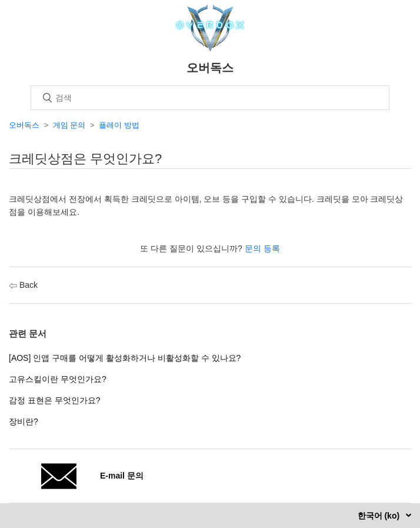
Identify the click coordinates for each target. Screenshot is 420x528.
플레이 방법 (119, 125)
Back (23, 285)
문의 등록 (262, 248)
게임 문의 (69, 125)
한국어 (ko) (380, 516)
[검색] (210, 98)
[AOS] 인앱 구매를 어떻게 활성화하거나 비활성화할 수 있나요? (125, 358)
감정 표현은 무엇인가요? (55, 400)
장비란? (24, 421)
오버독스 (24, 125)
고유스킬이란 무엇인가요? (58, 379)
